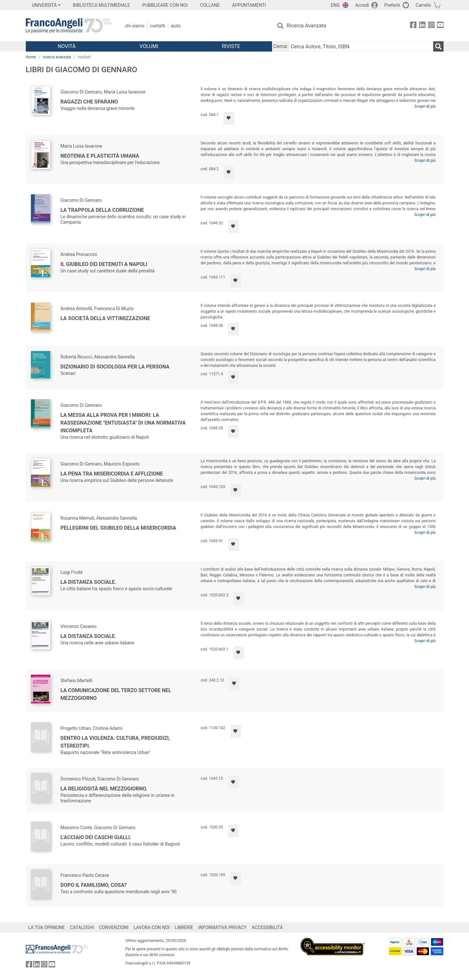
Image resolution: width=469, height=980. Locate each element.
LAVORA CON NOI (152, 927)
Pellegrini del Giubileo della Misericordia (118, 528)
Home (31, 57)
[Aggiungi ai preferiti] (229, 118)
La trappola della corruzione (102, 210)
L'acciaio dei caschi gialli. (96, 837)
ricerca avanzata (57, 57)
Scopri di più (425, 106)
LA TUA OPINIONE (47, 927)
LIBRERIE (184, 927)
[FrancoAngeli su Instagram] (431, 26)
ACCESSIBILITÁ (267, 927)
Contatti (158, 26)
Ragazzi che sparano (89, 102)
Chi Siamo (135, 26)
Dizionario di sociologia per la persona (115, 367)
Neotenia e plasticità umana (100, 156)
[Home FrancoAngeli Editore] (68, 26)
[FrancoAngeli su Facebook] (413, 26)
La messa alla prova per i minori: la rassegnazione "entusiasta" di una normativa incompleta (123, 423)
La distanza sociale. (88, 582)
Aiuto (176, 26)
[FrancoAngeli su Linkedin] (422, 26)
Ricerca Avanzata (306, 26)
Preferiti (392, 5)
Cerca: (281, 46)
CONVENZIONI (114, 927)
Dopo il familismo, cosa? (94, 885)
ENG (335, 5)
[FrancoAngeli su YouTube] (440, 26)
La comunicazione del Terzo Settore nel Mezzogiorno (116, 694)
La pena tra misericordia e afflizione (112, 474)
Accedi (362, 5)
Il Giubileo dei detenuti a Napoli (104, 264)
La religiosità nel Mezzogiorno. (104, 789)
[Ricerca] (438, 46)
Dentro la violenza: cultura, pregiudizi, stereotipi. (115, 742)
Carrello (423, 5)
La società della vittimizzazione (105, 318)
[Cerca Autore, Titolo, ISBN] (361, 46)
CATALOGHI (82, 927)
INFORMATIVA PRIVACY (222, 927)
